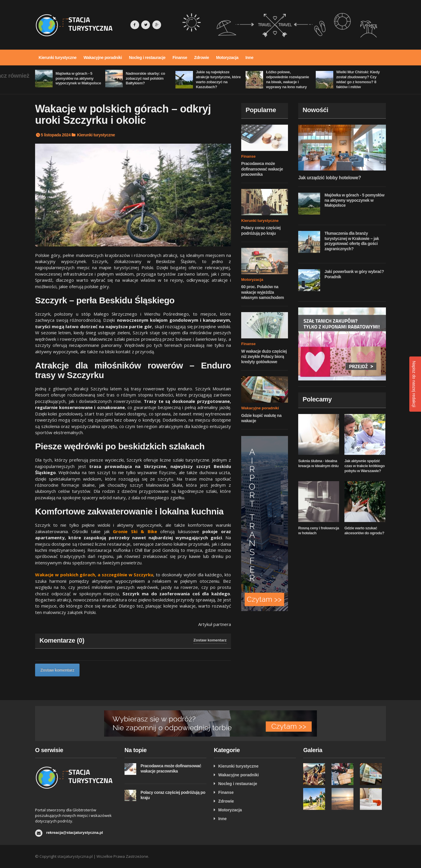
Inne (249, 58)
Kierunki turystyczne (58, 58)
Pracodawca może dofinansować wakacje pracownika (262, 169)
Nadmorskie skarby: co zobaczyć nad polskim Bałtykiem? (145, 78)
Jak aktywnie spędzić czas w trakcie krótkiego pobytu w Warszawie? (365, 466)
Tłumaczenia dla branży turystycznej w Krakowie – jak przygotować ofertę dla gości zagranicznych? (352, 241)
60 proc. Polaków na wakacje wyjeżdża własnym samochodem (263, 292)
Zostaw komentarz (210, 640)
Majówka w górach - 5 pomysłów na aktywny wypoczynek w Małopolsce (78, 78)
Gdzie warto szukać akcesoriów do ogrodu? (364, 530)
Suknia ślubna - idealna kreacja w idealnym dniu (318, 463)
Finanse (180, 58)
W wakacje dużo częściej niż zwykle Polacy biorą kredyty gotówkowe (264, 356)
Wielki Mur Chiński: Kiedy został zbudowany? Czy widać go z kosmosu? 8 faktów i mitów (358, 79)
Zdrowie (202, 58)
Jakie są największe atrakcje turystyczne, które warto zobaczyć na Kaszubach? (218, 79)
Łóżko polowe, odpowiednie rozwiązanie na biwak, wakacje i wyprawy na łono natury (288, 79)
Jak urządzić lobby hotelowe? (330, 178)
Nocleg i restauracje (147, 58)
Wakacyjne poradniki (103, 58)
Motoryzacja (227, 58)
